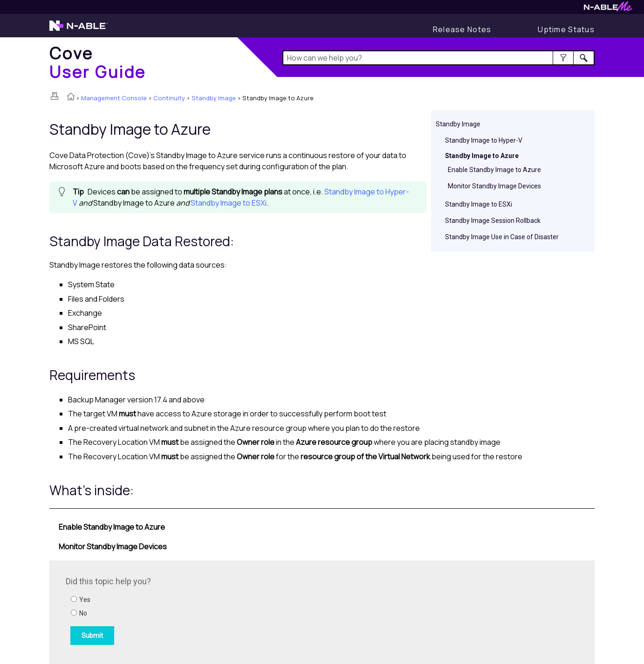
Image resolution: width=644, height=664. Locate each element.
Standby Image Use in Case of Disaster (502, 237)
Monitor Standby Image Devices (494, 186)
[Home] (98, 62)
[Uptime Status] (566, 29)
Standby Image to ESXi (479, 204)
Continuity (169, 98)
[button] (563, 58)
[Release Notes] (462, 29)
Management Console (114, 98)
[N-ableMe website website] (608, 9)
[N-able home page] (79, 30)
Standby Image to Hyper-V (484, 140)
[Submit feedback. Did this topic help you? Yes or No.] (192, 611)
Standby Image (214, 98)
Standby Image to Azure (482, 156)
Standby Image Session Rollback (493, 221)
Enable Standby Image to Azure (494, 170)
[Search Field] (439, 58)
